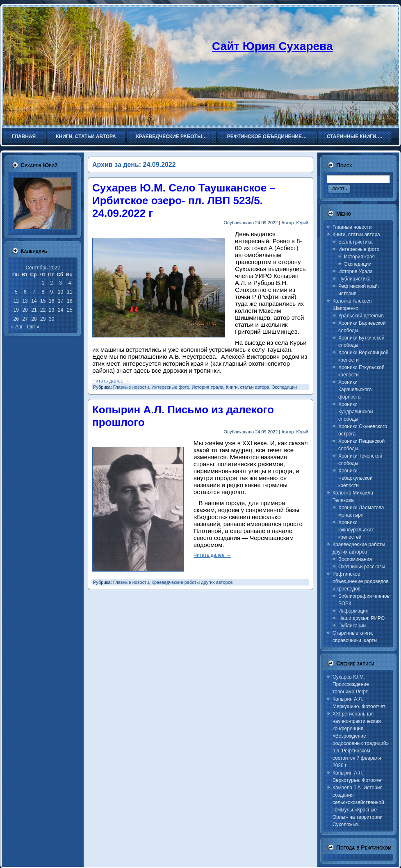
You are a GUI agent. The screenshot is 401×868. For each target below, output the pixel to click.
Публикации (352, 626)
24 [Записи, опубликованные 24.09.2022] (60, 310)
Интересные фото (171, 387)
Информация (353, 611)
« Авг (17, 327)
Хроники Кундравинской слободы (355, 412)
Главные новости (131, 387)
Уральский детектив (361, 316)
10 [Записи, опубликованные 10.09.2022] (60, 292)
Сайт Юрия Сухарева (272, 46)
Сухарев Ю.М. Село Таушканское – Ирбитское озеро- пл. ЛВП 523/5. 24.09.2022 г (184, 200)
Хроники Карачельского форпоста (355, 390)
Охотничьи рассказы (362, 567)
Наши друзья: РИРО (361, 618)
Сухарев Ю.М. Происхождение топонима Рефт (351, 684)
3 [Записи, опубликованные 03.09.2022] (60, 283)
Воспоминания (355, 559)
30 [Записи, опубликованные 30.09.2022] (51, 319)
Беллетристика (355, 242)
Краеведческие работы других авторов (192, 582)
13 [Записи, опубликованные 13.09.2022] (25, 301)
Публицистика (354, 279)
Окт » (33, 327)
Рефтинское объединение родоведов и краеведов (361, 581)
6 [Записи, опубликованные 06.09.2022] (25, 292)
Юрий (302, 223)
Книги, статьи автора (248, 387)
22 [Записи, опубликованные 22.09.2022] (43, 310)
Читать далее (111, 381)
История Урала (208, 387)
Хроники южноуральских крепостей (356, 530)
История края (359, 257)
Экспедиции (284, 387)
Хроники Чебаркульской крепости (355, 478)
